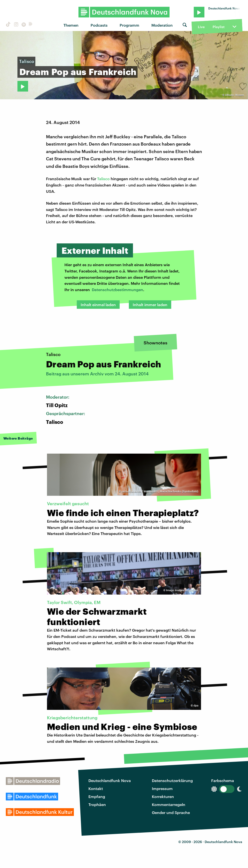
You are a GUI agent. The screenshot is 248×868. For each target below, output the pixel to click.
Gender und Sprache (171, 812)
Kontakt (96, 788)
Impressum (162, 788)
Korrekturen (163, 796)
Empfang (97, 796)
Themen (71, 25)
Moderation (162, 25)
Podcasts (99, 25)
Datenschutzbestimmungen (117, 290)
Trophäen (97, 804)
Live (201, 27)
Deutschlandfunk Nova (110, 780)
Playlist (219, 27)
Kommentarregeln (169, 804)
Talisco (103, 179)
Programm (129, 25)
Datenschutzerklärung (172, 780)
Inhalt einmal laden (98, 305)
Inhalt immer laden (150, 305)
